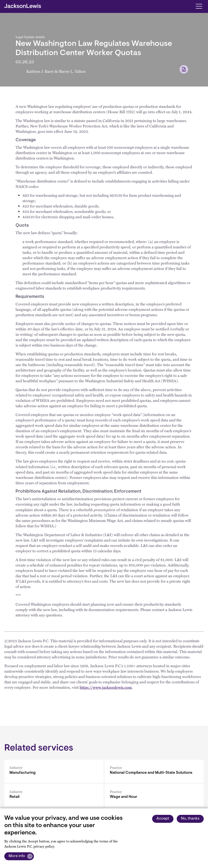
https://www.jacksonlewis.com (106, 687)
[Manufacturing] (54, 771)
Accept (163, 819)
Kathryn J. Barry (40, 71)
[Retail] (54, 795)
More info (17, 856)
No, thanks (190, 819)
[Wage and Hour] (154, 795)
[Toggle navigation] (199, 6)
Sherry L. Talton (72, 71)
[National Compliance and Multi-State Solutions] (154, 771)
